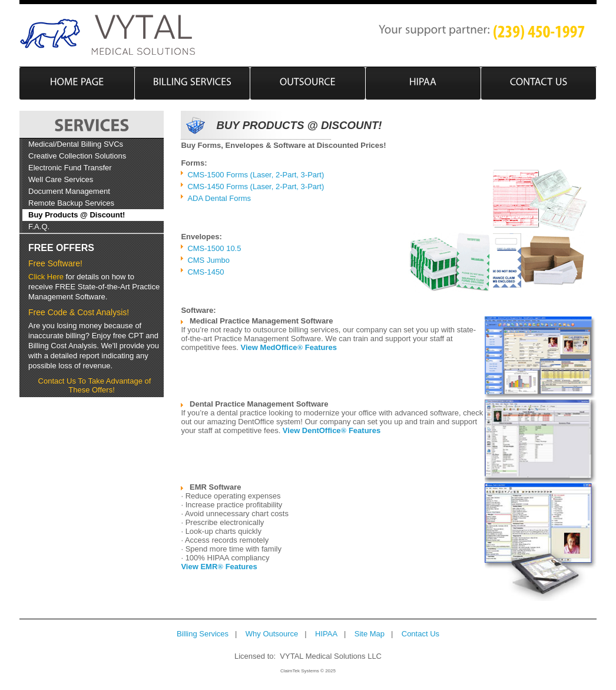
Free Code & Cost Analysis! (79, 312)
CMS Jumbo (208, 260)
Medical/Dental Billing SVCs (76, 144)
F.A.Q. (39, 227)
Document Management (69, 191)
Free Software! (55, 263)
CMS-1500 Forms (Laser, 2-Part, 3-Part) (256, 175)
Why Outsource (272, 634)
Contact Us (420, 634)
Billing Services (203, 634)
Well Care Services (61, 179)
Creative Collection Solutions (77, 156)
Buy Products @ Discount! (77, 215)
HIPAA (326, 634)
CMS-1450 (206, 272)
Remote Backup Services (71, 203)
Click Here (46, 277)
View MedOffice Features (289, 347)
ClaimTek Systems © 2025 (308, 671)
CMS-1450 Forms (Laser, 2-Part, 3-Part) (256, 186)
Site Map (370, 634)
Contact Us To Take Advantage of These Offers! (95, 385)
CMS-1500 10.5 (214, 248)
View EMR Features (219, 567)
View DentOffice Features (332, 430)
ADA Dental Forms (219, 198)
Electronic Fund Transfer (70, 168)
